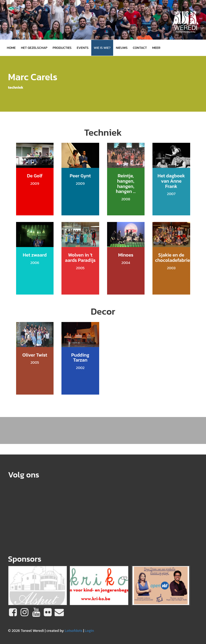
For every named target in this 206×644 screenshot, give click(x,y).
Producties (62, 48)
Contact (140, 48)
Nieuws (122, 48)
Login (89, 631)
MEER (156, 48)
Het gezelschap (34, 48)
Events (83, 48)
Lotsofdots (73, 631)
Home (11, 48)
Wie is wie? (102, 48)
